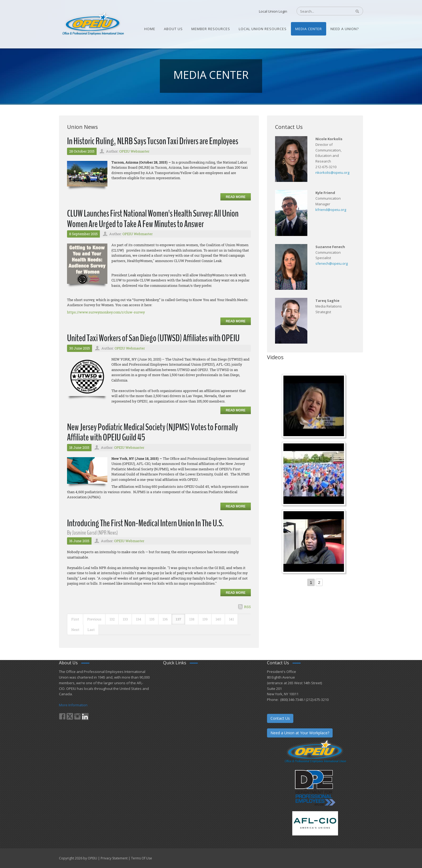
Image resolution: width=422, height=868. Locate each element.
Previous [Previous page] (94, 619)
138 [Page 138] (192, 619)
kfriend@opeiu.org (331, 210)
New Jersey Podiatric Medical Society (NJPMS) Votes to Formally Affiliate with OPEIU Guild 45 (152, 432)
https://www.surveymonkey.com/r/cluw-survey (106, 312)
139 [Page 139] (205, 619)
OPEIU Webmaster (134, 151)
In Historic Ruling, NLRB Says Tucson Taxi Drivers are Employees (153, 141)
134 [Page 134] (139, 619)
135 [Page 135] (152, 619)
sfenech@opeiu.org (332, 263)
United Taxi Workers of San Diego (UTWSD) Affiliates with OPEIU (153, 338)
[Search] (321, 11)
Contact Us (280, 718)
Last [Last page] (91, 630)
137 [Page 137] (178, 619)
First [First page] (75, 619)
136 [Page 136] (165, 619)
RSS (247, 607)
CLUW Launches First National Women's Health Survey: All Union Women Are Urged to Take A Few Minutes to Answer (153, 219)
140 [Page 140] (218, 619)
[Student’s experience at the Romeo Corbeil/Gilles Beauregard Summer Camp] (314, 474)
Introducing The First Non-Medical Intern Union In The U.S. (145, 523)
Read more (236, 197)
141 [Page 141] (231, 619)
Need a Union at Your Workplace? (300, 733)
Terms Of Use (142, 858)
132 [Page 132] (112, 619)
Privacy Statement (114, 858)
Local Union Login (273, 11)
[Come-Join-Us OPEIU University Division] (314, 542)
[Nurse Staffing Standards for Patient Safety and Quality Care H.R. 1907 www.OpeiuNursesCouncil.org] (314, 407)
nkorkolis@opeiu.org (332, 172)
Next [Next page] (75, 630)
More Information (73, 705)
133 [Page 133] (125, 619)
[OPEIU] (93, 24)
